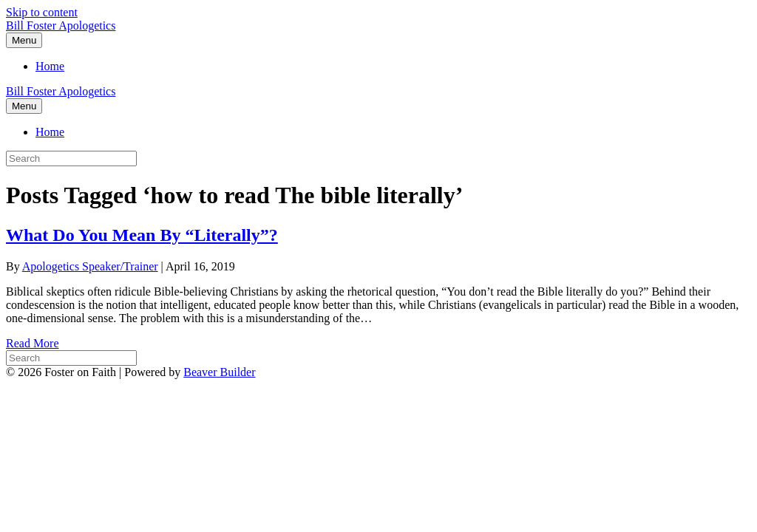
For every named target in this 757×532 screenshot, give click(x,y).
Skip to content (42, 12)
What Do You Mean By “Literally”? (142, 235)
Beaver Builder (219, 372)
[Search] (71, 358)
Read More (33, 343)
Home (50, 66)
